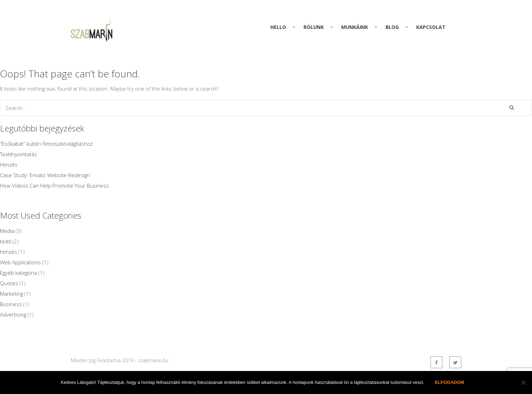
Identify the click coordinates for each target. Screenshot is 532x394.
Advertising (13, 315)
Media (7, 231)
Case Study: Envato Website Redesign (45, 175)
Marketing (12, 294)
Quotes (9, 283)
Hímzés (9, 165)
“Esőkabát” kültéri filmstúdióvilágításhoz (46, 144)
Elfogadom (449, 382)
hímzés (9, 252)
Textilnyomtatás (18, 154)
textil (6, 241)
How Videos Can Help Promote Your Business (54, 185)
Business (11, 304)
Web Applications (20, 262)
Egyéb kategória (18, 273)
